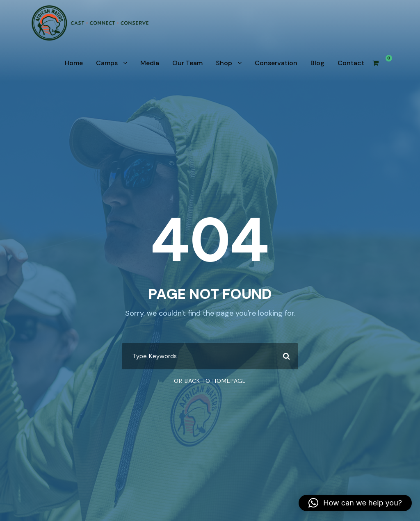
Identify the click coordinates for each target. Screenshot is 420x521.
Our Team (187, 63)
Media (150, 63)
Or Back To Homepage (210, 381)
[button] (355, 503)
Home (74, 63)
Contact (351, 63)
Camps (107, 63)
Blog (317, 63)
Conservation (276, 63)
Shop (224, 63)
